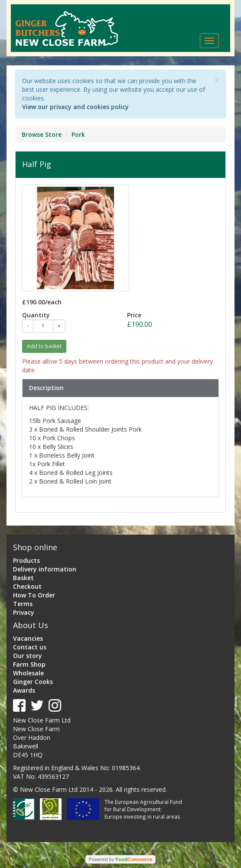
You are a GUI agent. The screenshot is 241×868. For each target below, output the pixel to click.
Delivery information (45, 569)
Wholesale (28, 673)
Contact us (30, 647)
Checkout (27, 586)
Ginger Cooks (33, 682)
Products (26, 560)
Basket (23, 578)
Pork (78, 134)
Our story (28, 656)
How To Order (34, 595)
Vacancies (28, 638)
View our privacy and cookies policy (75, 107)
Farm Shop (29, 664)
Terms (23, 604)
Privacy (24, 612)
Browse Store (42, 134)
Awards (24, 690)
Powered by (120, 859)
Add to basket (44, 346)
